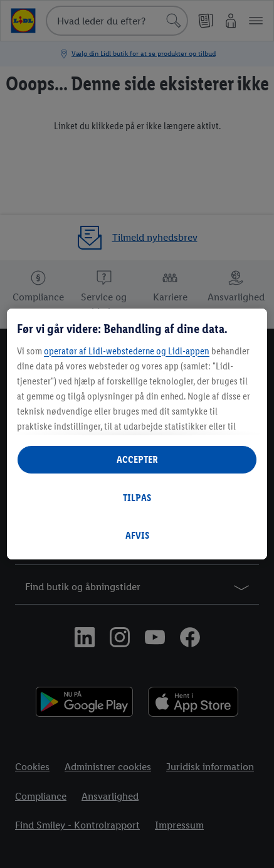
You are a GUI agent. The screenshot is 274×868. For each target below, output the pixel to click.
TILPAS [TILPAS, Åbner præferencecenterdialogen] (137, 498)
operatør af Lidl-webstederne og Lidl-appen (127, 351)
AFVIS (137, 535)
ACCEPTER (137, 459)
